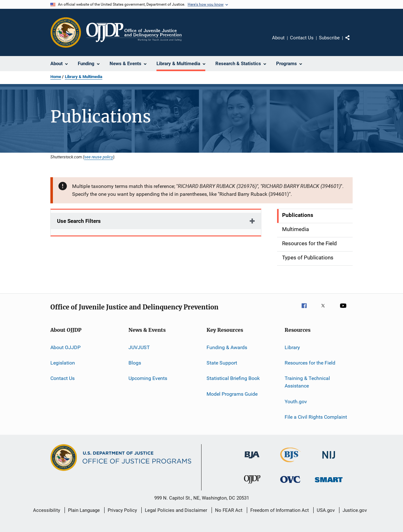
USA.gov (326, 510)
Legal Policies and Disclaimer (176, 510)
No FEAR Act (229, 510)
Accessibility (47, 510)
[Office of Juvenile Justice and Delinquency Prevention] (252, 485)
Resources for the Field (310, 363)
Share (353, 42)
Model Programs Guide (232, 394)
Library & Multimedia (84, 77)
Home (56, 77)
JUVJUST (139, 347)
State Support (222, 363)
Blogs (135, 363)
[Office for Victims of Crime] (290, 484)
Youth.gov (296, 401)
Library (292, 347)
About (278, 38)
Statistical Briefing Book (233, 378)
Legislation (63, 363)
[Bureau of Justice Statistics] (290, 463)
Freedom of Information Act (280, 510)
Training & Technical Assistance (307, 382)
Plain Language (84, 510)
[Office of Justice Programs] (66, 32)
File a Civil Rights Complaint (316, 417)
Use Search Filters (79, 221)
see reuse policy (99, 157)
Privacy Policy (122, 510)
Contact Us (302, 38)
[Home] (134, 32)
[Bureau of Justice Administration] (252, 460)
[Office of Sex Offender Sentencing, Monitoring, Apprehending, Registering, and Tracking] (329, 483)
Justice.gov (355, 510)
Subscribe (329, 38)
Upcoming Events (148, 378)
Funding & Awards (227, 347)
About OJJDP (65, 347)
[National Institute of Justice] (329, 460)
